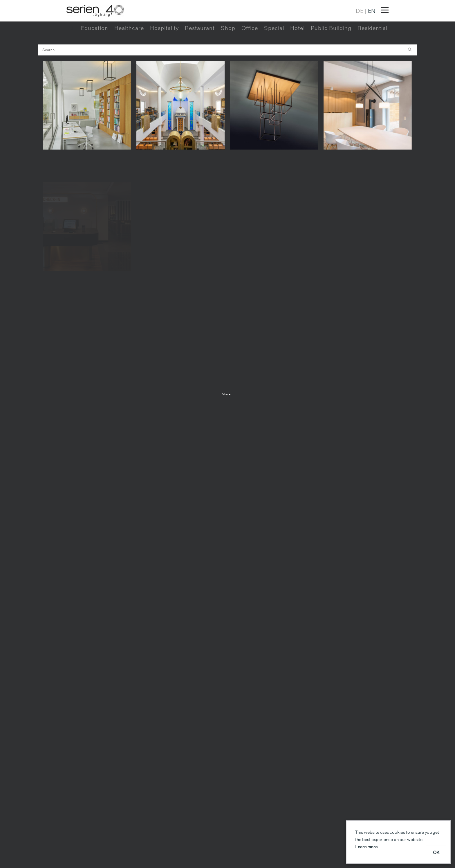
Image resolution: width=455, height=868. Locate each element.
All (71, 49)
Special (274, 49)
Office (250, 49)
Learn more (366, 847)
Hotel (297, 49)
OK (436, 852)
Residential (372, 49)
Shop (228, 49)
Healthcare (129, 49)
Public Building (331, 49)
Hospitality (164, 49)
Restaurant (200, 49)
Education (95, 49)
